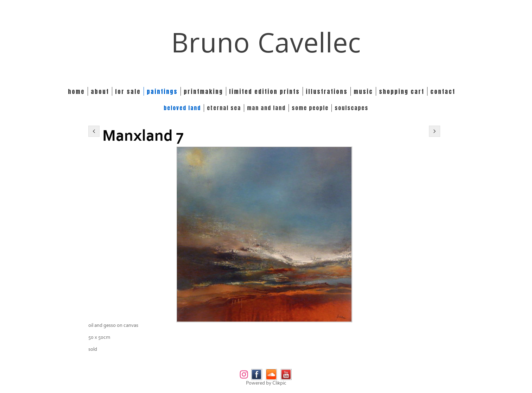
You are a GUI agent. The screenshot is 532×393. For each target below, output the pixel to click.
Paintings (162, 91)
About (100, 91)
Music (363, 91)
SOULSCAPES (351, 108)
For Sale (128, 91)
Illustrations (327, 91)
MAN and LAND (266, 108)
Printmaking (203, 91)
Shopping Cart (402, 91)
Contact (443, 91)
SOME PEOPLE (310, 108)
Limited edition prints (264, 91)
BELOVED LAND (182, 108)
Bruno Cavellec (266, 42)
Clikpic (279, 383)
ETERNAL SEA (224, 108)
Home (76, 91)
